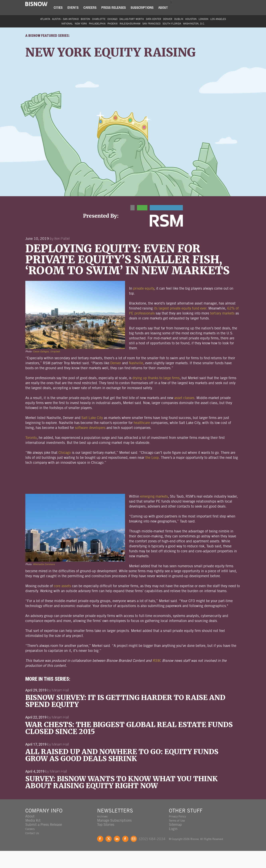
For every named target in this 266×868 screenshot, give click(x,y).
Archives (104, 833)
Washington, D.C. (194, 24)
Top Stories (106, 842)
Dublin (179, 19)
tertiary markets (222, 330)
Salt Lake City (92, 435)
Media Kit (33, 837)
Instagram (125, 856)
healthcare (142, 440)
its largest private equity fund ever (180, 325)
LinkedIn (117, 856)
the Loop (152, 475)
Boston (85, 19)
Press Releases (117, 8)
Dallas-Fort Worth (132, 19)
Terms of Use (179, 837)
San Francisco (151, 24)
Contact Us (34, 850)
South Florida (172, 24)
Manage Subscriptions (114, 837)
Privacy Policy (180, 833)
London (203, 19)
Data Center (154, 19)
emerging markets (154, 513)
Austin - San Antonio (65, 19)
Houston (191, 19)
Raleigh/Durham (130, 24)
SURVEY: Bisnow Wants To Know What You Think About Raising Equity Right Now (121, 799)
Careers (94, 8)
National (67, 24)
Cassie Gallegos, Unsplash (46, 369)
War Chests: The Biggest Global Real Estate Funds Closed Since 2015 (129, 745)
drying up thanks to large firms (156, 395)
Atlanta (45, 19)
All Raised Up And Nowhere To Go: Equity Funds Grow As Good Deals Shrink (122, 772)
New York (81, 24)
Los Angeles (218, 19)
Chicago (112, 19)
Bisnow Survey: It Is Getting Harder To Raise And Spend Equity (125, 718)
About (167, 8)
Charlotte (99, 19)
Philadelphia (97, 24)
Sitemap (175, 842)
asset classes (184, 415)
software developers (90, 445)
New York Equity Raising (103, 59)
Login (173, 846)
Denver (168, 19)
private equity (144, 305)
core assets (62, 603)
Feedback (134, 856)
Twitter (109, 856)
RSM (156, 678)
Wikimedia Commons (44, 581)
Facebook (100, 856)
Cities (62, 8)
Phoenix (113, 24)
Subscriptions (146, 8)
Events (77, 8)
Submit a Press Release (44, 842)
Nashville (136, 380)
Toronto (31, 455)
